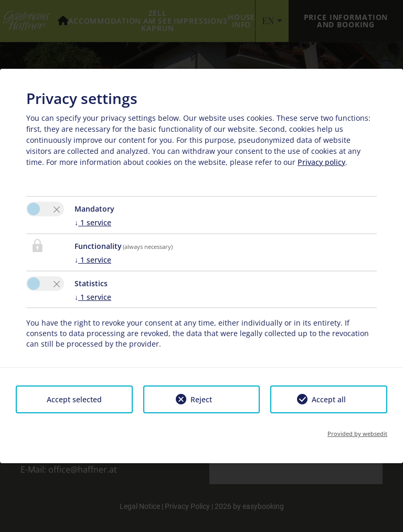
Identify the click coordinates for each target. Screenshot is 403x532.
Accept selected (74, 399)
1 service (93, 222)
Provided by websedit (357, 434)
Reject (201, 399)
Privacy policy (321, 162)
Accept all (329, 399)
